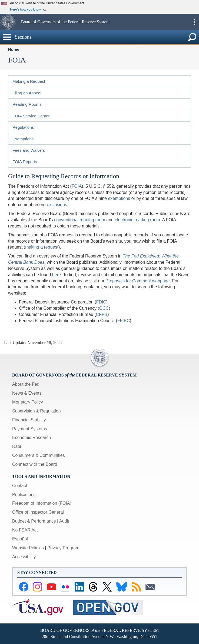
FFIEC (124, 321)
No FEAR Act (25, 530)
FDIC (101, 302)
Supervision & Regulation (37, 411)
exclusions (57, 205)
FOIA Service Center (31, 116)
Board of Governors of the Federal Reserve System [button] (65, 22)
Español (20, 539)
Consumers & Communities (39, 455)
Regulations (23, 127)
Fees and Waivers (29, 150)
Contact (20, 486)
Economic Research (31, 437)
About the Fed (26, 384)
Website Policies (28, 548)
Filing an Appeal (27, 93)
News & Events (27, 393)
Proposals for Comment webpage (137, 281)
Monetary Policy (28, 402)
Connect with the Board (35, 464)
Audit (64, 521)
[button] (10, 22)
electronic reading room (137, 220)
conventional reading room (80, 220)
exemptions (119, 198)
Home (14, 49)
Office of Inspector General (38, 512)
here (57, 275)
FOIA (77, 186)
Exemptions (23, 139)
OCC (104, 308)
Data (17, 446)
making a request (42, 247)
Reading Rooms (27, 104)
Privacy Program (63, 548)
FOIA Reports (25, 162)
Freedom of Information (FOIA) (42, 503)
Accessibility (24, 557)
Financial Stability (29, 420)
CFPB (102, 314)
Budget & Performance (34, 521)
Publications (24, 495)
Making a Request (29, 81)
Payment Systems (30, 429)
